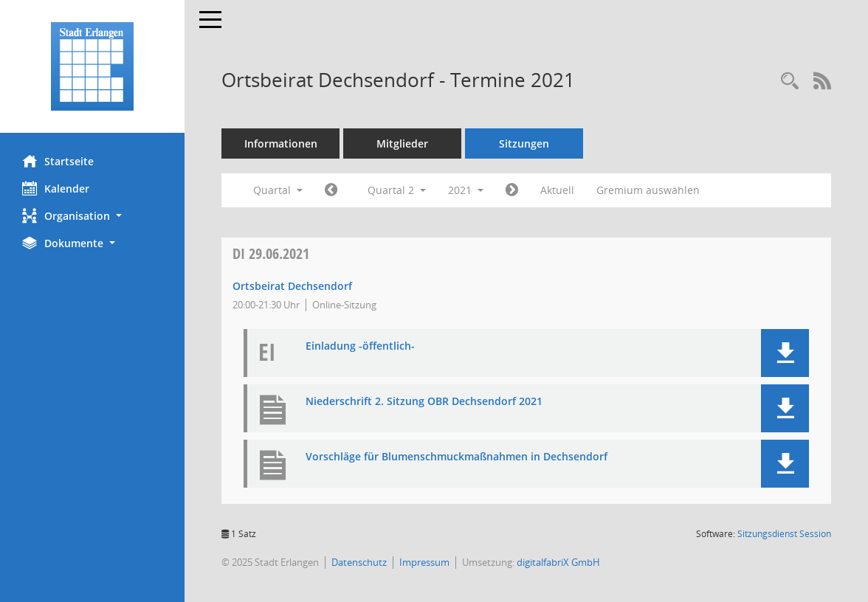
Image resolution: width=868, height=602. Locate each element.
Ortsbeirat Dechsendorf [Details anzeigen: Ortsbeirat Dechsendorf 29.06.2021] (292, 286)
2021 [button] (466, 190)
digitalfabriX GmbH (558, 562)
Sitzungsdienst (784, 534)
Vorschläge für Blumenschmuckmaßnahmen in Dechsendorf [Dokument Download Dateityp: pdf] (457, 457)
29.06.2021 (271, 253)
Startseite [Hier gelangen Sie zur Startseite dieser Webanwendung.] (58, 161)
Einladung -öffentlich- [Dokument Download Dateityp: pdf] (360, 346)
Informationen (281, 143)
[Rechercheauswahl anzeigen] (790, 82)
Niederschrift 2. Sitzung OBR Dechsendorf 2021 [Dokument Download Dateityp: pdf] (424, 402)
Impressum (424, 562)
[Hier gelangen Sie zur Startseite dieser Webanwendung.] (92, 66)
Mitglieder (402, 143)
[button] (92, 216)
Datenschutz (359, 562)
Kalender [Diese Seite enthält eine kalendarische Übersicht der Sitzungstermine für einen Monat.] (56, 188)
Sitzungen (524, 143)
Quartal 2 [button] (397, 190)
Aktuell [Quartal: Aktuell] (557, 190)
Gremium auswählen (648, 190)
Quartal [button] (278, 190)
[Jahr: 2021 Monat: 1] (331, 190)
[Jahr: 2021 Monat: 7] (512, 190)
